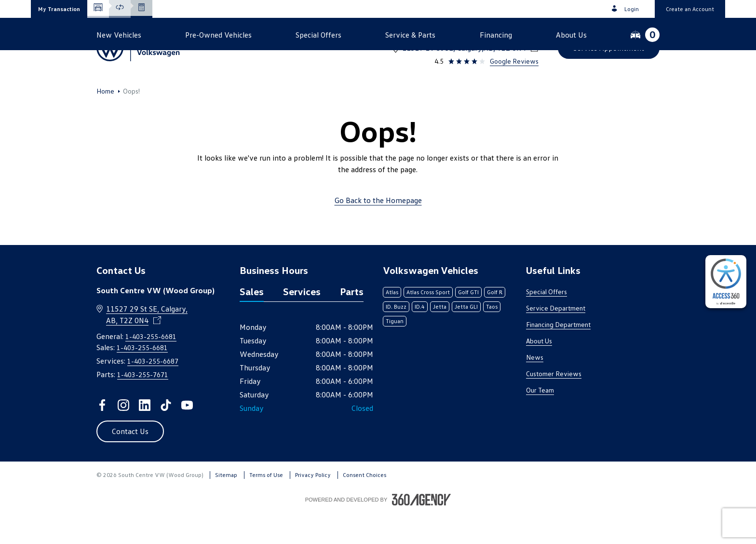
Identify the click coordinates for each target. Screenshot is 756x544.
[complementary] (726, 282)
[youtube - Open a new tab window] (187, 436)
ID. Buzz (396, 338)
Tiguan (395, 352)
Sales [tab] (252, 323)
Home (105, 122)
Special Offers (547, 323)
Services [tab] (302, 323)
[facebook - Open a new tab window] (102, 436)
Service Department (556, 339)
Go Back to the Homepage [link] (378, 231)
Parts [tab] (352, 323)
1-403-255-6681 (510, 35)
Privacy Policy (313, 506)
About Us (539, 372)
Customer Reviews (554, 405)
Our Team (540, 421)
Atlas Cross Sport (428, 323)
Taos (492, 338)
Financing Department (558, 356)
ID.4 (420, 338)
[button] (59, 9)
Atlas (392, 323)
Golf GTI (468, 323)
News (535, 388)
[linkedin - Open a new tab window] (145, 436)
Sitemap (226, 506)
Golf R (495, 323)
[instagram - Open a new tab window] (123, 436)
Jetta (440, 338)
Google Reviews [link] (514, 61)
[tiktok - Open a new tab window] (166, 436)
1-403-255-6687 (153, 392)
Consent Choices (364, 506)
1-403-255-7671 (143, 406)
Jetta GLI (466, 338)
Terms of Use (266, 506)
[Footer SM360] (421, 531)
